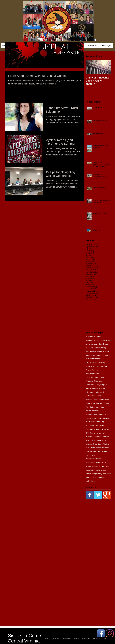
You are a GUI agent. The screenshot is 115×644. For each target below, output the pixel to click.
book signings (100, 477)
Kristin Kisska (90, 396)
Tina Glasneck (91, 451)
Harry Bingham (101, 385)
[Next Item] (108, 67)
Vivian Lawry (90, 463)
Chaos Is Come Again (93, 355)
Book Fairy (89, 348)
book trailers (90, 481)
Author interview (91, 344)
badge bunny (97, 474)
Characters (107, 355)
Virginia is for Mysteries (94, 459)
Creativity (102, 363)
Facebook (89, 381)
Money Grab (104, 414)
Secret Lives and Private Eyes (97, 440)
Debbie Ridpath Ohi (93, 374)
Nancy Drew (90, 422)
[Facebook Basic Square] (90, 495)
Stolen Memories (103, 448)
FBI (102, 377)
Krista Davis (100, 392)
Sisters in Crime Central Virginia (97, 444)
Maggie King (104, 400)
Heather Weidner (92, 388)
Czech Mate (90, 366)
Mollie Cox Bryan (92, 414)
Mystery (106, 418)
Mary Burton (90, 407)
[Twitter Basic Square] (98, 495)
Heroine (102, 388)
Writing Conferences (93, 466)
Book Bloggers (104, 344)
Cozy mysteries (91, 363)
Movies (88, 418)
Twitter (88, 455)
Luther (99, 396)
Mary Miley (100, 407)
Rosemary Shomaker (102, 437)
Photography (90, 429)
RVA (87, 433)
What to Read (101, 463)
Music (100, 418)
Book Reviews (91, 351)
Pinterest (99, 429)
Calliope (106, 351)
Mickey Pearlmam (92, 411)
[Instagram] (98, 40)
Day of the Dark (101, 366)
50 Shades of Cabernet (94, 337)
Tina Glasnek (102, 451)
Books (100, 351)
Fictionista (98, 381)
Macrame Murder (92, 400)
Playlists (107, 429)
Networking (100, 422)
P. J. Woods (90, 426)
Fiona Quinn (90, 385)
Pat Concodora (101, 426)
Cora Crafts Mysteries (93, 359)
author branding (102, 470)
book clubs (107, 474)
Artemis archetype (104, 340)
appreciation (90, 470)
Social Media (90, 448)
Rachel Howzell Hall (98, 433)
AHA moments (91, 340)
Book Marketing (101, 348)
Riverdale (89, 437)
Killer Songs (90, 392)
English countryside (93, 377)
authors (88, 474)
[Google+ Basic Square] (107, 495)
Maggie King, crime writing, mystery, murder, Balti (98, 403)
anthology (105, 466)
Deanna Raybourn (92, 370)
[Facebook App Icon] (95, 40)
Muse (94, 418)
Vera (93, 455)
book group (90, 477)
